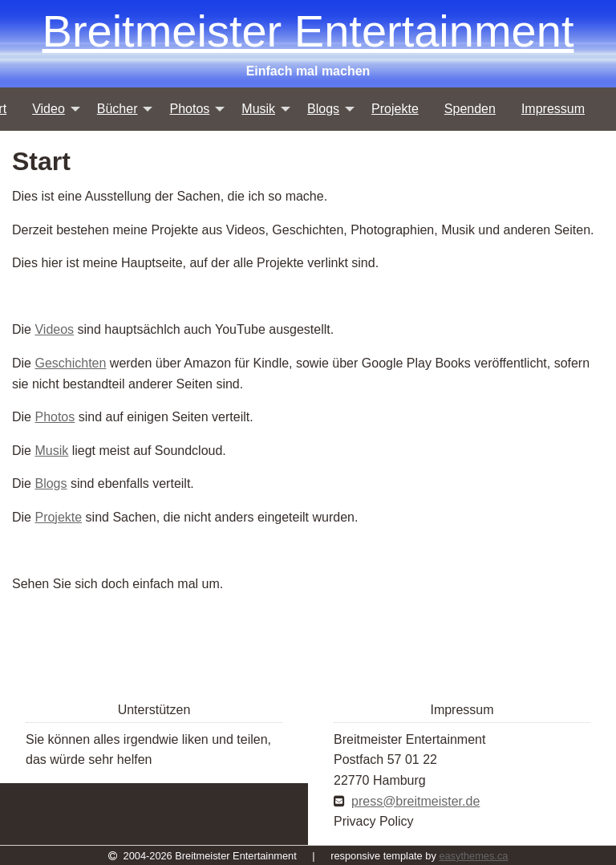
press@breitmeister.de (415, 801)
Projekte (58, 517)
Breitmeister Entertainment (308, 31)
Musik (51, 451)
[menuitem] (52, 109)
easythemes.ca (473, 856)
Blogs (51, 483)
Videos (54, 329)
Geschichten (70, 363)
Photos (55, 417)
